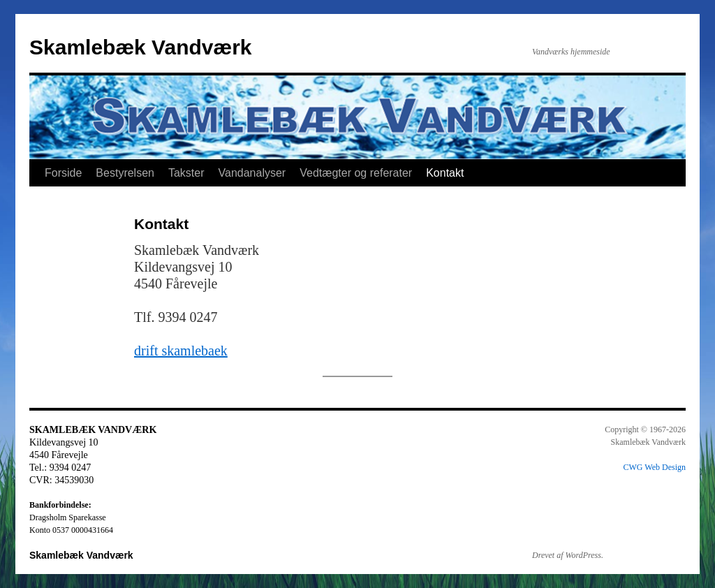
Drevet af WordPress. (568, 555)
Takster (186, 173)
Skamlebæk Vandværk (141, 47)
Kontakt (445, 173)
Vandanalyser (252, 173)
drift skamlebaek (181, 351)
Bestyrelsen (125, 173)
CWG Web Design (655, 467)
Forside (63, 173)
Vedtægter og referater (356, 173)
